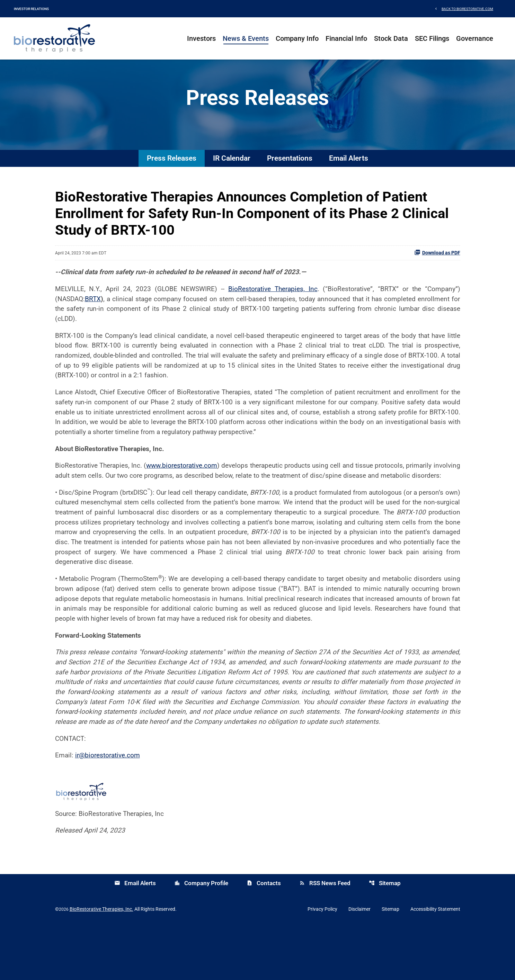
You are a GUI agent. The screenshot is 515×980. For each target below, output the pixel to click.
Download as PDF (437, 266)
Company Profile (201, 938)
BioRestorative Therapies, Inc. (101, 964)
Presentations (290, 171)
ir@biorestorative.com (110, 808)
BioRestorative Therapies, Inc (271, 303)
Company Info (297, 38)
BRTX (95, 313)
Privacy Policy (322, 964)
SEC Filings (432, 38)
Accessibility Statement (435, 964)
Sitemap (385, 938)
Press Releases (172, 171)
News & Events (246, 38)
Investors (201, 38)
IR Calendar (232, 171)
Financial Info (346, 38)
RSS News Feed (325, 938)
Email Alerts (349, 171)
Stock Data (391, 38)
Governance (475, 38)
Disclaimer (359, 964)
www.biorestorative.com (191, 486)
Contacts (264, 938)
